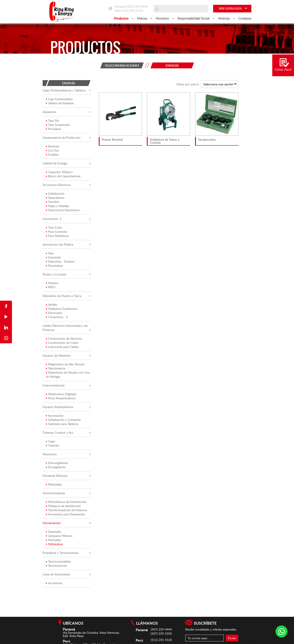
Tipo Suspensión (58, 125)
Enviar (232, 638)
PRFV (51, 287)
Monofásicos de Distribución (66, 502)
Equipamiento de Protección (62, 137)
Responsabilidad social (193, 18)
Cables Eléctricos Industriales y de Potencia (65, 328)
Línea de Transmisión (56, 574)
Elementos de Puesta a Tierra (62, 296)
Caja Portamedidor (59, 99)
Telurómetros (56, 368)
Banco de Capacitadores (63, 176)
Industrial (53, 257)
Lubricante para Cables (62, 347)
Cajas (50, 441)
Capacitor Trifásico (59, 172)
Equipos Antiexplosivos (58, 407)
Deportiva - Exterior (60, 261)
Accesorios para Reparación (65, 514)
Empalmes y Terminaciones (61, 553)
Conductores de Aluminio (64, 338)
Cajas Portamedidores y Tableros (64, 90)
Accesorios (54, 583)
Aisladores (49, 112)
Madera (52, 283)
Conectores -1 (52, 219)
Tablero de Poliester (60, 103)
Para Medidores (57, 236)
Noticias (224, 18)
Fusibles (52, 154)
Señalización (55, 193)
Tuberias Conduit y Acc (58, 432)
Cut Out (52, 150)
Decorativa (54, 266)
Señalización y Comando (63, 420)
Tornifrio (53, 202)
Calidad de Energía (55, 163)
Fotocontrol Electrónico (63, 210)
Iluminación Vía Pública (58, 244)
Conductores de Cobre (62, 343)
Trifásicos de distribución (63, 506)
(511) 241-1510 (132, 11)
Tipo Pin (52, 121)
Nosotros (162, 18)
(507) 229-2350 (161, 633)
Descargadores (57, 463)
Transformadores (54, 493)
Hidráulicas (54, 544)
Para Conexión (57, 232)
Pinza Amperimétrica (61, 398)
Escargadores (56, 467)
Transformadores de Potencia (66, 510)
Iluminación (55, 416)
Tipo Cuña (54, 227)
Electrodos (54, 313)
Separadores (55, 198)
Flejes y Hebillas (58, 206)
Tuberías (53, 445)
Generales (53, 532)
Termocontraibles (58, 561)
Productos (121, 18)
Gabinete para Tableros (62, 424)
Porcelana (53, 129)
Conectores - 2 (57, 317)
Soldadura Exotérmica (62, 309)
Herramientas (52, 523)
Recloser (53, 146)
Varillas (52, 304)
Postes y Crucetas (54, 274)
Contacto (245, 18)
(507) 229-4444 (137, 6)
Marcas (142, 18)
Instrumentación (54, 385)
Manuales (53, 540)
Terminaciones (56, 566)
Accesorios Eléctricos (57, 185)
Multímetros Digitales (61, 394)
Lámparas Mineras (59, 536)
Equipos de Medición (57, 355)
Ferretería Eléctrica (55, 476)
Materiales (54, 484)
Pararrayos (50, 454)
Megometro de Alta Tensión (65, 364)
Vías (50, 253)
